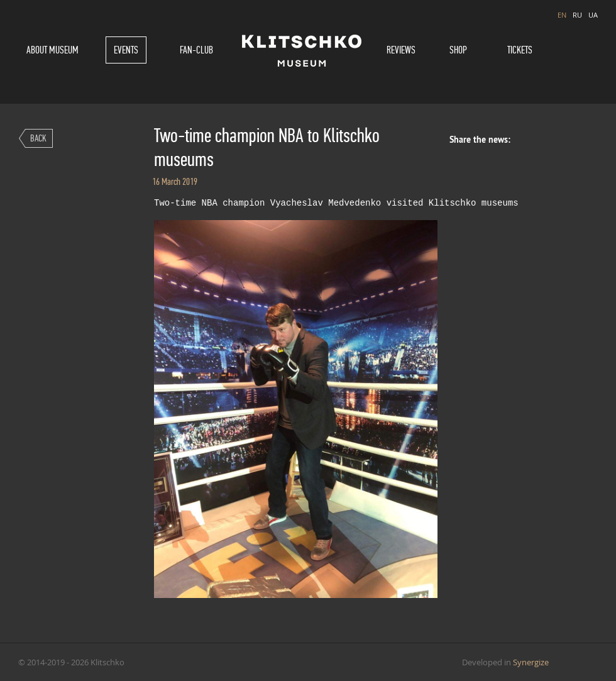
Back (38, 138)
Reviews (401, 50)
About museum (52, 50)
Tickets (520, 50)
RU (577, 15)
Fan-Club (196, 50)
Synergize (531, 662)
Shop (458, 50)
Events (126, 50)
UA (593, 15)
